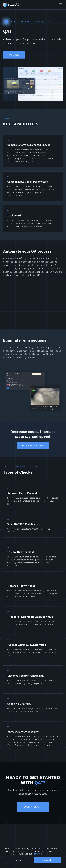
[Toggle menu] (60, 5)
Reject (19, 860)
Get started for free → (33, 445)
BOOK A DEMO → (14, 55)
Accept (47, 860)
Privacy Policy (40, 854)
